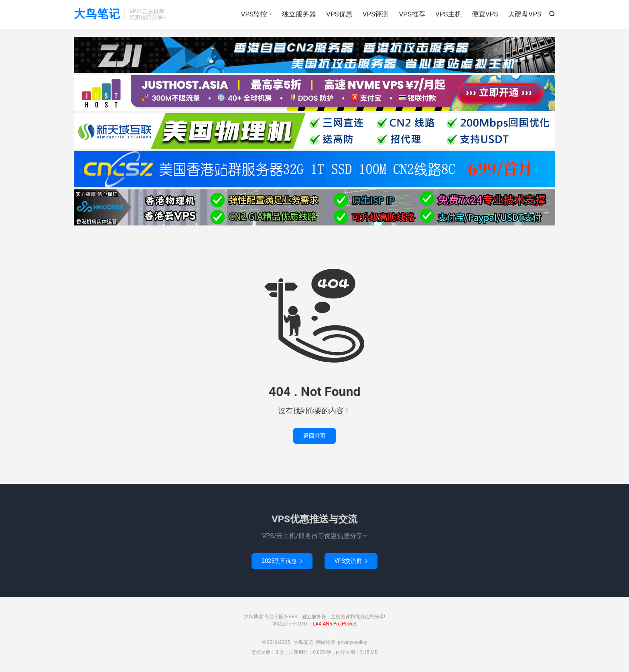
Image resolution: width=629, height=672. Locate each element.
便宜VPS (485, 14)
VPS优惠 (339, 14)
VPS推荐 (412, 14)
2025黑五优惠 (282, 561)
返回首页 (314, 436)
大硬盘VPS (525, 14)
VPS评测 (376, 14)
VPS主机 (448, 14)
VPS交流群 (351, 561)
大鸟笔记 (97, 14)
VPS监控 (254, 14)
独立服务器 (299, 14)
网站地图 (326, 642)
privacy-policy (352, 642)
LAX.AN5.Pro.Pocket (335, 624)
